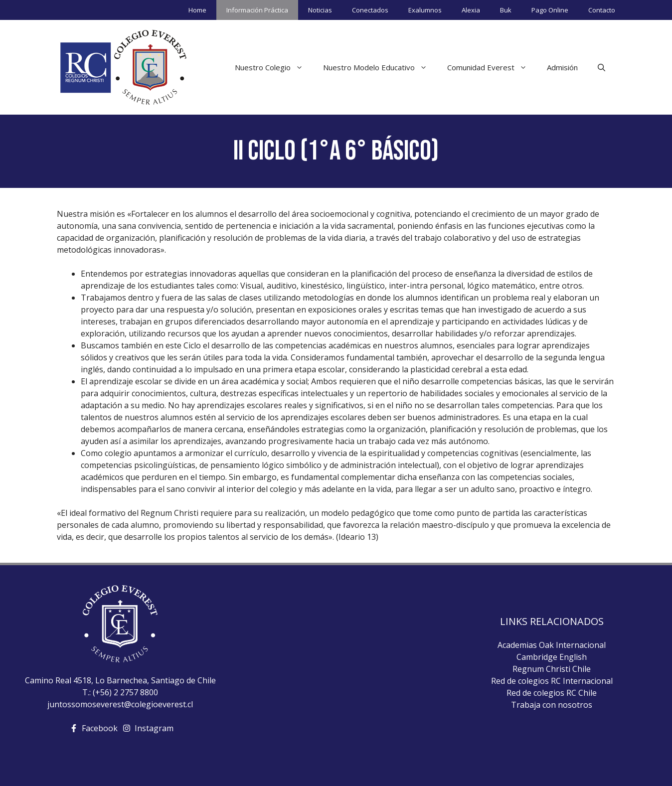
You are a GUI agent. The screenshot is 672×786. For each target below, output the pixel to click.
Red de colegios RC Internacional (552, 681)
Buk (506, 10)
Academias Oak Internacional (552, 645)
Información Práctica (257, 10)
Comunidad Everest (492, 67)
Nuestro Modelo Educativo (380, 67)
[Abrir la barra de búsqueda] (601, 67)
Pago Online (550, 10)
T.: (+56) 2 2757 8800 (120, 692)
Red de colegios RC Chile (552, 693)
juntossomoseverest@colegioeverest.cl (120, 704)
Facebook (100, 728)
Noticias (320, 10)
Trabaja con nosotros (552, 705)
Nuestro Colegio (274, 67)
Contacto (602, 10)
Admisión (562, 67)
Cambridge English (552, 657)
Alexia (471, 10)
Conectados (370, 10)
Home (197, 10)
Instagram (154, 728)
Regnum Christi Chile (552, 669)
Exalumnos (425, 10)
